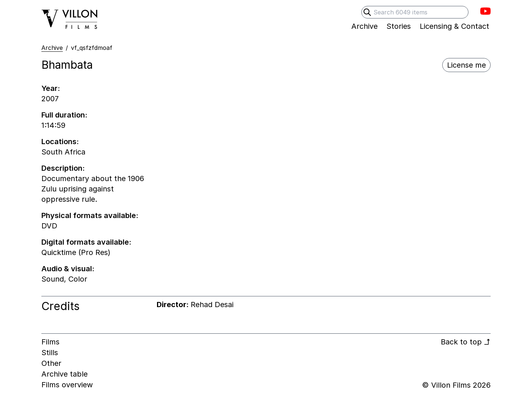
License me (466, 65)
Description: (63, 168)
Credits (60, 306)
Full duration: (64, 115)
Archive (52, 48)
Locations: (60, 142)
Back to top (466, 342)
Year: (51, 88)
